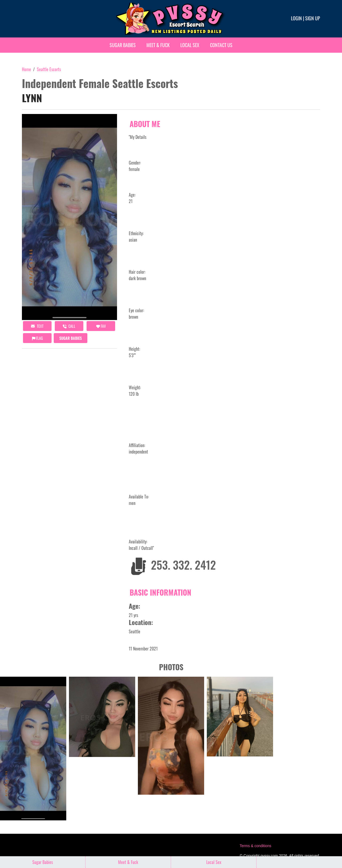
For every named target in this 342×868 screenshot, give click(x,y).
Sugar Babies (123, 45)
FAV (101, 326)
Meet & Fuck (158, 45)
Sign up (313, 18)
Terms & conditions (255, 846)
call (69, 326)
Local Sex (190, 45)
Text (37, 326)
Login (296, 18)
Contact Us (221, 45)
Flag (37, 338)
